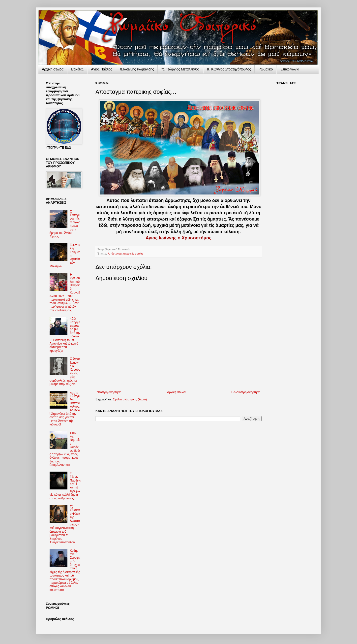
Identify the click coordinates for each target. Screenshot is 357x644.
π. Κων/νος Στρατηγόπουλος (229, 69)
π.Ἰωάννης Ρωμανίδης (137, 69)
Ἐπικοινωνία (290, 69)
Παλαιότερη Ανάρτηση (246, 392)
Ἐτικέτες (77, 69)
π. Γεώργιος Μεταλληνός (180, 69)
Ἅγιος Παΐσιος (102, 69)
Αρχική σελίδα (176, 392)
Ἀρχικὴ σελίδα (53, 69)
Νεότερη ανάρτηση (109, 392)
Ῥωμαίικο (266, 69)
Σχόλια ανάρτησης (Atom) (130, 399)
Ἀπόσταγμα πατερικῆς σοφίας (126, 254)
